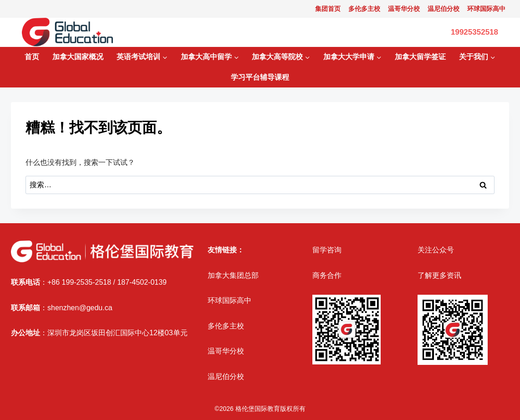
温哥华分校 (404, 9)
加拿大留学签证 (420, 57)
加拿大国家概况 (78, 57)
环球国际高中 (486, 9)
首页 (32, 57)
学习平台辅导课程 (260, 77)
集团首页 (328, 9)
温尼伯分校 (444, 9)
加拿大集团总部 (233, 275)
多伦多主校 (364, 9)
